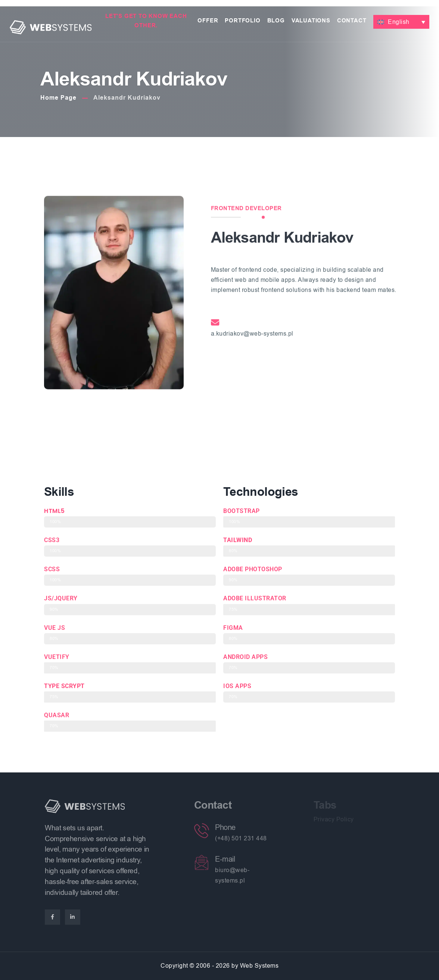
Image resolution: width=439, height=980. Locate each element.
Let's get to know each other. (146, 21)
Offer (208, 21)
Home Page (58, 98)
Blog (276, 21)
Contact (352, 21)
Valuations (311, 21)
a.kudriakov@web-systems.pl (252, 415)
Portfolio (242, 21)
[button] (401, 22)
